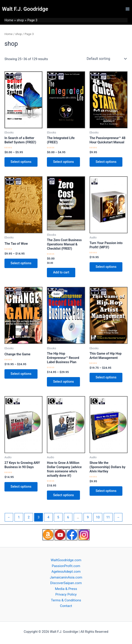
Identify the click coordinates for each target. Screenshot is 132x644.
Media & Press (66, 589)
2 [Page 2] (29, 518)
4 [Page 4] (48, 518)
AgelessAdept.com (66, 572)
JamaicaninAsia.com (66, 577)
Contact (66, 606)
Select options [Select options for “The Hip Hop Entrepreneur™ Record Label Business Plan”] (64, 382)
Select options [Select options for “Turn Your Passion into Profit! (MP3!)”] (106, 267)
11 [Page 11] (108, 518)
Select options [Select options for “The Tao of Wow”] (21, 263)
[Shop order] (106, 59)
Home (8, 34)
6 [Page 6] (68, 518)
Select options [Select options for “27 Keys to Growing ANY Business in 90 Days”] (21, 487)
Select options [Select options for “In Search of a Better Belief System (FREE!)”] (21, 162)
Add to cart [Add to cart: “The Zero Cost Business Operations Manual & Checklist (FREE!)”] (61, 273)
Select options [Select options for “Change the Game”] (21, 374)
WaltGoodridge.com (66, 560)
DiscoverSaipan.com (66, 583)
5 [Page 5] (58, 518)
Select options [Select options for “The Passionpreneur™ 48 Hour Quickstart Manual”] (106, 162)
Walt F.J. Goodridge (25, 9)
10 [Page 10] (98, 518)
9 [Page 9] (88, 518)
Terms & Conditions (66, 600)
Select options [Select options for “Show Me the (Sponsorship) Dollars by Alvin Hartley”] (106, 491)
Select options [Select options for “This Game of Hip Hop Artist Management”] (106, 378)
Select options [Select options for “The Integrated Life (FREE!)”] (64, 162)
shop (18, 34)
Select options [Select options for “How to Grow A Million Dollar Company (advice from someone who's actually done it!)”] (64, 496)
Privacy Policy (66, 594)
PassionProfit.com (66, 566)
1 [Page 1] (19, 518)
